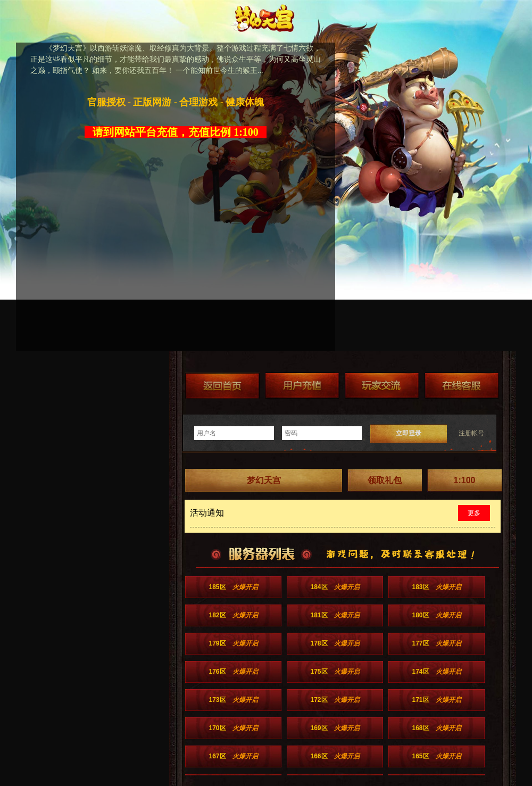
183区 (436, 587)
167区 (233, 756)
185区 (233, 587)
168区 (436, 728)
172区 (335, 700)
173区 (233, 700)
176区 (233, 672)
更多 (474, 513)
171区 (436, 700)
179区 (233, 643)
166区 (335, 756)
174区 (436, 672)
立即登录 (409, 433)
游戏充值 (302, 386)
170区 (233, 728)
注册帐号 (471, 433)
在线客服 (462, 386)
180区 (436, 615)
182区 (233, 615)
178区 (335, 643)
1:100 (465, 480)
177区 (436, 643)
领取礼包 (385, 480)
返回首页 (222, 386)
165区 (436, 756)
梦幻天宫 (264, 480)
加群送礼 (382, 386)
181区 (335, 615)
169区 (335, 728)
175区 (335, 672)
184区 (335, 587)
